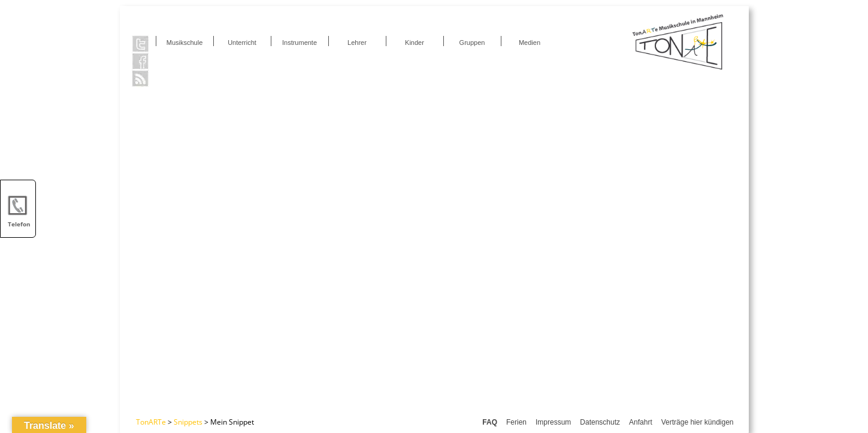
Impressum (553, 422)
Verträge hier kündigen (698, 422)
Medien (530, 43)
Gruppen (472, 43)
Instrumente (300, 43)
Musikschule (185, 43)
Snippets (188, 422)
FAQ (490, 422)
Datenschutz (600, 422)
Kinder (415, 43)
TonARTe (151, 422)
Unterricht (242, 43)
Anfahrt (641, 422)
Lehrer (357, 43)
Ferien (516, 422)
